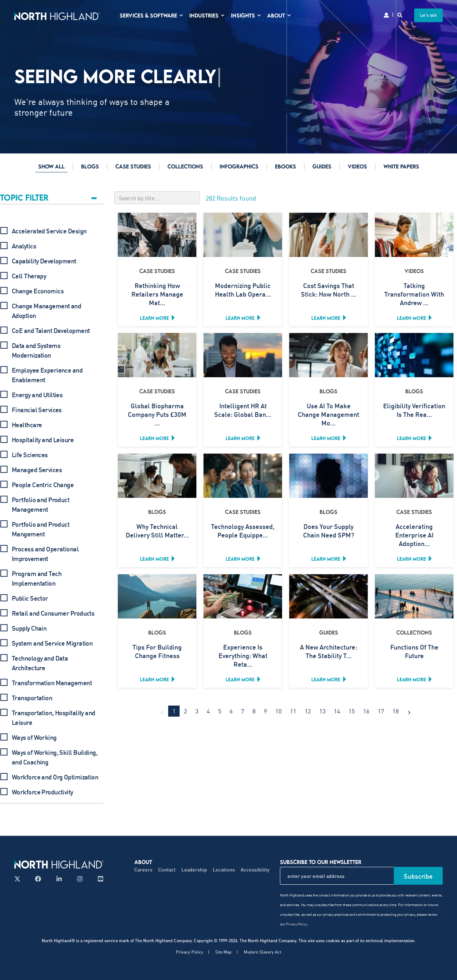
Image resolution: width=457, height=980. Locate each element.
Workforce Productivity (42, 792)
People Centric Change (43, 485)
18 (396, 711)
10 (278, 711)
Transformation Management (52, 683)
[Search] (400, 14)
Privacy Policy (297, 924)
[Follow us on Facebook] (38, 879)
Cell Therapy (29, 276)
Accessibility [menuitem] (255, 870)
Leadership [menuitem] (194, 870)
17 (381, 711)
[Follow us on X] (19, 879)
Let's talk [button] (429, 15)
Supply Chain (29, 628)
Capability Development (44, 261)
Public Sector (30, 598)
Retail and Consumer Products (53, 613)
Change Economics (38, 291)
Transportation (32, 698)
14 (337, 711)
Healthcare (27, 425)
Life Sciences (30, 455)
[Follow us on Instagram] (80, 879)
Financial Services (37, 410)
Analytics (24, 246)
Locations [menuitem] (224, 870)
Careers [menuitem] (143, 870)
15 (352, 711)
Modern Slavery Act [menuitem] (263, 952)
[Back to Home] (57, 15)
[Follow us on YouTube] (98, 879)
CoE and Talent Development (51, 330)
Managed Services (37, 470)
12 (308, 711)
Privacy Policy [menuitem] (190, 952)
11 (293, 711)
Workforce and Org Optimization (55, 777)
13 (322, 711)
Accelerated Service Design (49, 231)
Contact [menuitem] (167, 870)
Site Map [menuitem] (224, 952)
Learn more (154, 318)
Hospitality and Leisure (43, 440)
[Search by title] (157, 198)
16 (366, 711)
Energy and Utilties (37, 395)
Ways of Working (34, 737)
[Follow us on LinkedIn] (59, 879)
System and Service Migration (52, 643)
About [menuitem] (143, 862)
